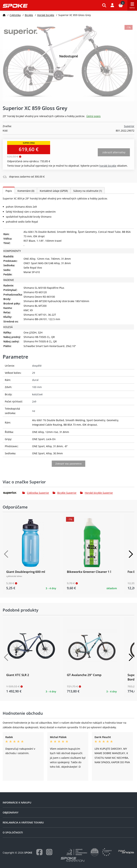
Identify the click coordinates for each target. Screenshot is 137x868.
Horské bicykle (46, 15)
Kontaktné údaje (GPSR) (54, 191)
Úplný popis (93, 116)
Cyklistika (15, 15)
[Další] (131, 554)
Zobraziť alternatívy (114, 152)
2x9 (34, 401)
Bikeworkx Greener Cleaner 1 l (89, 572)
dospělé (37, 366)
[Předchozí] (6, 554)
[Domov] (4, 15)
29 (34, 373)
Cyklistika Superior (36, 493)
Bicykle (29, 15)
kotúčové (37, 394)
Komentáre (26, 191)
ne (34, 411)
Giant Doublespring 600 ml (26, 572)
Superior (129, 126)
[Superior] (12, 493)
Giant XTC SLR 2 (18, 675)
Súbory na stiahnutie (88, 191)
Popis (9, 191)
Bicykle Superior (65, 493)
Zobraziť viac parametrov (68, 464)
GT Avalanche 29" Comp (84, 675)
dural (35, 380)
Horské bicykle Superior (97, 493)
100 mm (37, 387)
